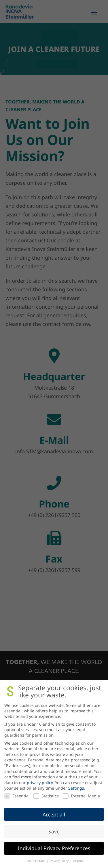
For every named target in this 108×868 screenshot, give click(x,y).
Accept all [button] (54, 814)
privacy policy (40, 783)
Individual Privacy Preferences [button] (54, 848)
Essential (17, 796)
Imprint (78, 861)
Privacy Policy (60, 861)
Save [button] (54, 831)
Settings (76, 788)
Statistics (46, 796)
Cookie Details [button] (35, 861)
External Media (81, 796)
